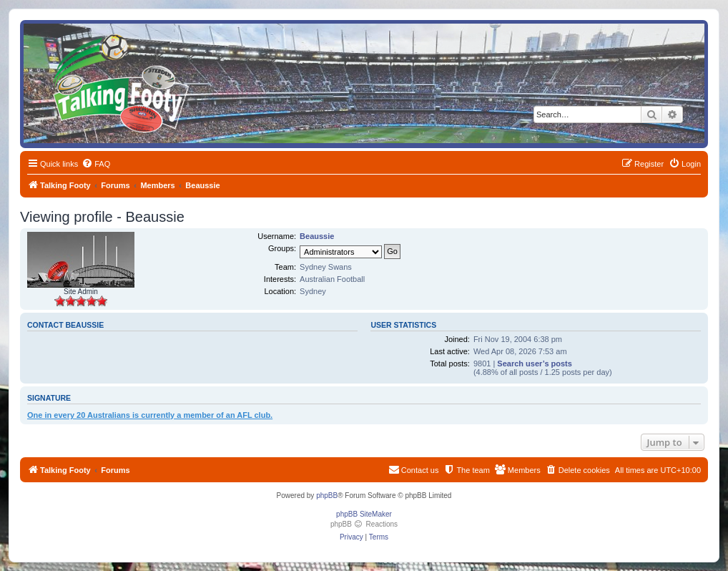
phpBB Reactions (364, 524)
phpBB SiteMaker (364, 514)
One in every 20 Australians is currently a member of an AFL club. (150, 415)
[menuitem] (96, 164)
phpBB (327, 496)
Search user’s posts (535, 363)
